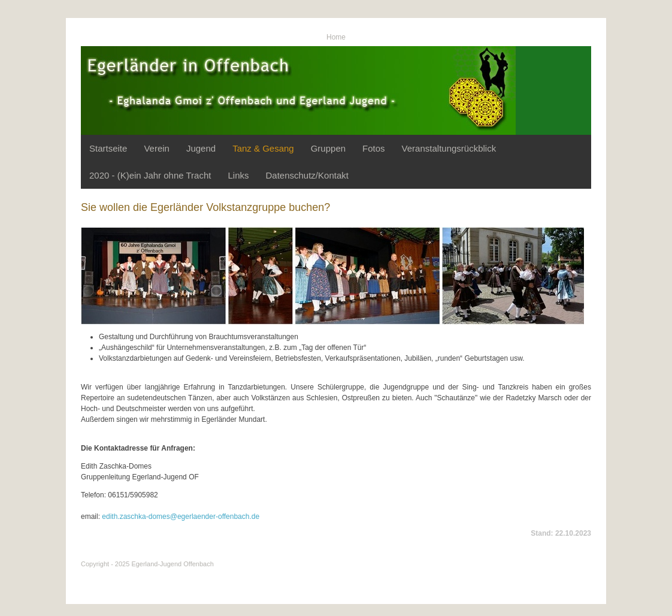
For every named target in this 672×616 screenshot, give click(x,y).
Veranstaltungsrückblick (449, 148)
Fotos (374, 148)
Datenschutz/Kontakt (307, 175)
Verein (157, 148)
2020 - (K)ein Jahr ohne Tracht (150, 175)
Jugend (201, 148)
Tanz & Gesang (263, 148)
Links (238, 175)
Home (336, 37)
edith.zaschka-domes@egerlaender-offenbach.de (181, 517)
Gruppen (328, 148)
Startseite (108, 148)
